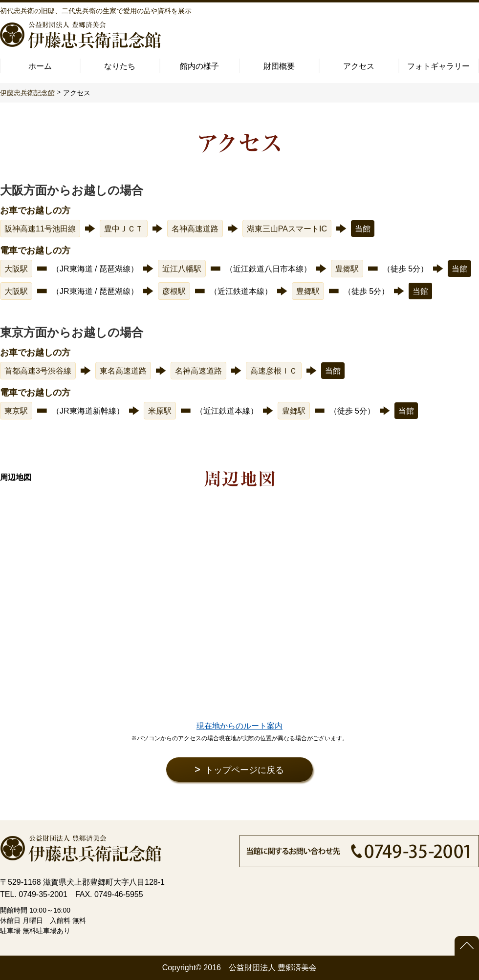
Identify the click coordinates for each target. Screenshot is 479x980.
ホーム (40, 66)
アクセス (359, 66)
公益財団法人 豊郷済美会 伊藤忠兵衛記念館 (80, 35)
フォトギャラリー (438, 66)
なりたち (120, 66)
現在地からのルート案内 (239, 726)
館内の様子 (199, 66)
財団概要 (279, 66)
